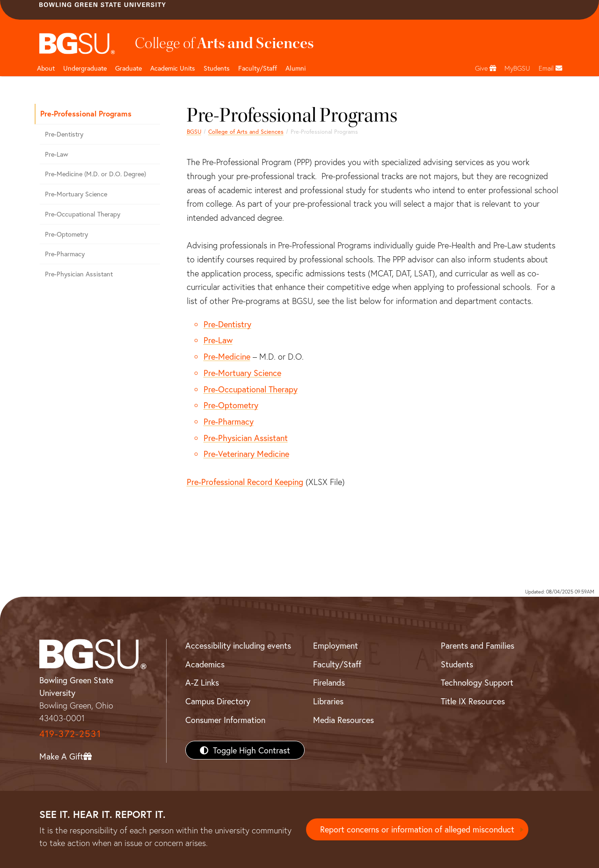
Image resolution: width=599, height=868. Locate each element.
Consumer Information (225, 720)
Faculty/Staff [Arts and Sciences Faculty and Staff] (258, 68)
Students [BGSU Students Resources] (457, 664)
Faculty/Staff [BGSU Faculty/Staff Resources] (337, 664)
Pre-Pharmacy (229, 421)
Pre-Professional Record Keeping (245, 482)
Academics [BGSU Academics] (205, 664)
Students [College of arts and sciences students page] (217, 68)
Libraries (328, 701)
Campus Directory (218, 701)
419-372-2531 (70, 734)
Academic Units (173, 68)
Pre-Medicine (227, 356)
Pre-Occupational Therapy (251, 389)
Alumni (296, 68)
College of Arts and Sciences (246, 131)
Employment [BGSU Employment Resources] (336, 645)
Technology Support (477, 682)
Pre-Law (218, 340)
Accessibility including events (238, 645)
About (46, 68)
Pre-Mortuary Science (242, 373)
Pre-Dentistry (227, 324)
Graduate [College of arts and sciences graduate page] (128, 68)
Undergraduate (85, 68)
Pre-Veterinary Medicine (246, 454)
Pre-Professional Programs (86, 113)
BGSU (194, 131)
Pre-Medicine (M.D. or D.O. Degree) (95, 174)
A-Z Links (202, 682)
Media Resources (343, 720)
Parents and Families (478, 645)
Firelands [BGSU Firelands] (329, 682)
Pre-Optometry (231, 405)
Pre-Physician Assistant (246, 438)
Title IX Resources (473, 701)
